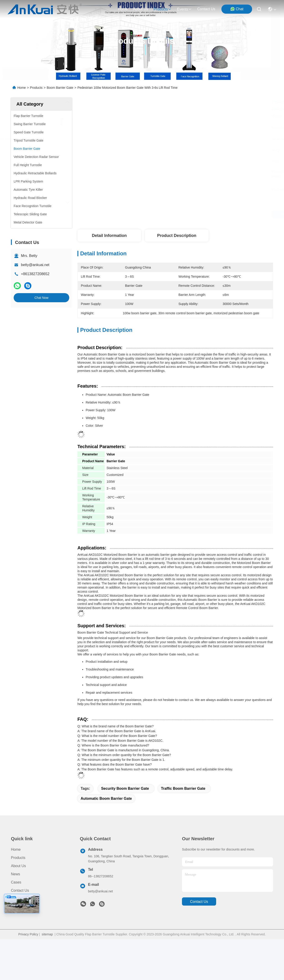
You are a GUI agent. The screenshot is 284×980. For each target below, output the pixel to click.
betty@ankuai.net (35, 265)
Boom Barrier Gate (60, 88)
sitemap (47, 934)
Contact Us (20, 890)
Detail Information (109, 236)
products (162, 9)
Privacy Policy (28, 934)
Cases (16, 882)
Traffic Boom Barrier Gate (183, 788)
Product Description (177, 236)
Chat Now (41, 298)
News (15, 874)
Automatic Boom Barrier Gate (106, 798)
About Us (18, 866)
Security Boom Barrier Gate (125, 788)
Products (36, 88)
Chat (237, 9)
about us (141, 9)
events (184, 9)
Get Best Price (218, 214)
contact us (206, 9)
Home (123, 9)
